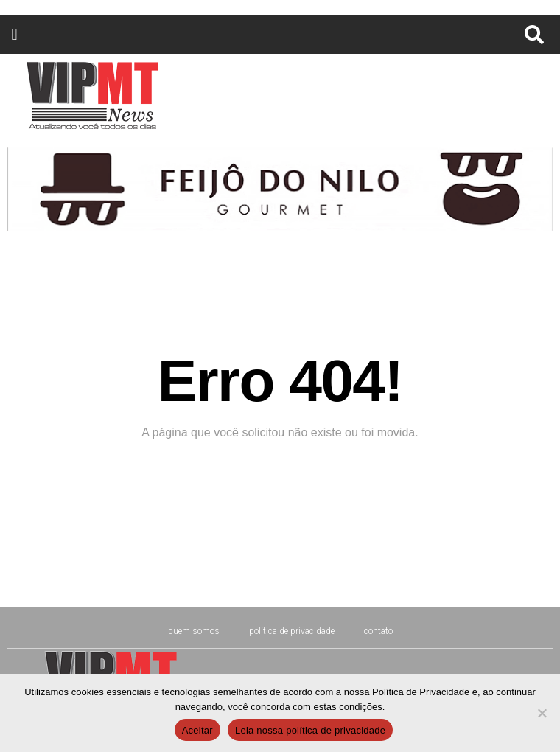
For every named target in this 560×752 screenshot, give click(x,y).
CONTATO (378, 631)
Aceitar (197, 730)
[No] (542, 713)
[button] (14, 34)
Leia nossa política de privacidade (310, 730)
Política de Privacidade (292, 631)
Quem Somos (194, 631)
